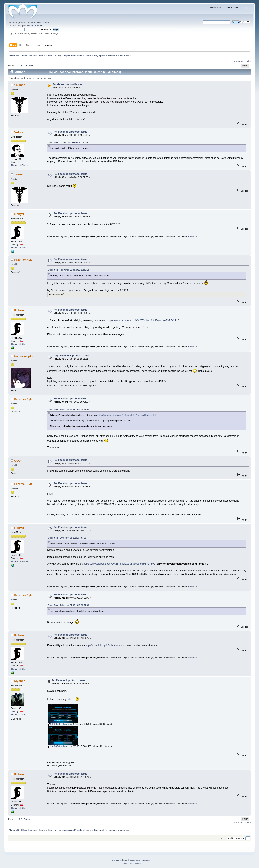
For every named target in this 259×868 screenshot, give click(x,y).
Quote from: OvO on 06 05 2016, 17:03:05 (67, 538)
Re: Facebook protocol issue (70, 132)
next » (248, 61)
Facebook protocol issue (67, 84)
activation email (35, 25)
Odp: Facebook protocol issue (71, 356)
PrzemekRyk (23, 260)
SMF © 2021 (129, 860)
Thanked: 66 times (20, 248)
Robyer (19, 214)
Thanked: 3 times (19, 715)
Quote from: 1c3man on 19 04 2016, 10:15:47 (69, 142)
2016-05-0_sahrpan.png (61, 724)
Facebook (193, 236)
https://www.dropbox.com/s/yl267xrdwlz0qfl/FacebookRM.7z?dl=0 (143, 320)
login (37, 23)
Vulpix (19, 132)
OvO (17, 461)
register (46, 23)
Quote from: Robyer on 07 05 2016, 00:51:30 (68, 605)
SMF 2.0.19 (117, 860)
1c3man (20, 85)
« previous (239, 61)
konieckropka (24, 356)
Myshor (19, 681)
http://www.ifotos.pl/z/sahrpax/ (102, 645)
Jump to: (223, 838)
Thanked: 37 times (20, 165)
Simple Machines (143, 860)
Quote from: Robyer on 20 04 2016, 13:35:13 (68, 270)
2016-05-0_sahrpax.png (60, 746)
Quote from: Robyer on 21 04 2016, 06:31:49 (68, 409)
